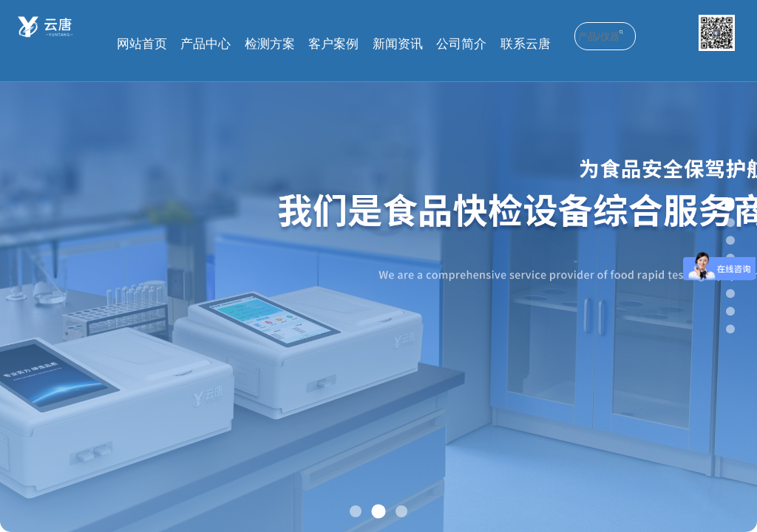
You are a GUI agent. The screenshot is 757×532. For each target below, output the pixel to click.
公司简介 (461, 44)
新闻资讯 (398, 44)
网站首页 (142, 44)
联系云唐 (526, 44)
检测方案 (270, 44)
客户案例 (333, 44)
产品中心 (206, 44)
